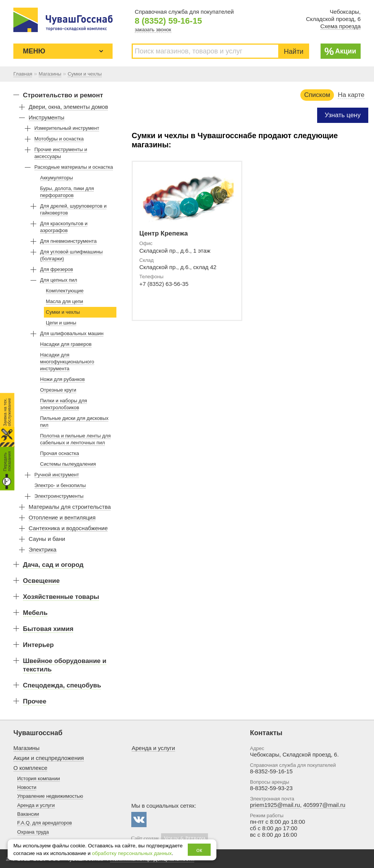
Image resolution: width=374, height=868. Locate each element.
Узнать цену (343, 115)
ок (199, 850)
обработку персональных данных (132, 853)
